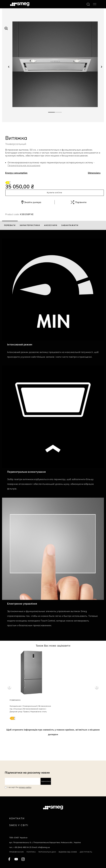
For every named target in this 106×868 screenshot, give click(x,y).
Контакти (17, 818)
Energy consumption (16, 173)
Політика (31, 852)
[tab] (10, 225)
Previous (9, 687)
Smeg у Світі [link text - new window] (19, 825)
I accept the (20, 787)
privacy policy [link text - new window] (25, 787)
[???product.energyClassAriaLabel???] (8, 182)
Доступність (86, 852)
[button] (6, 28)
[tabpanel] (55, 64)
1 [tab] (52, 111)
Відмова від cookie (68, 852)
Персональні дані (47, 852)
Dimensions (94, 173)
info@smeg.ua (44, 847)
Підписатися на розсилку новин (27, 773)
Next (97, 687)
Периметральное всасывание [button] (24, 165)
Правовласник (17, 852)
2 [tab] (59, 111)
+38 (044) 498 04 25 (22, 847)
